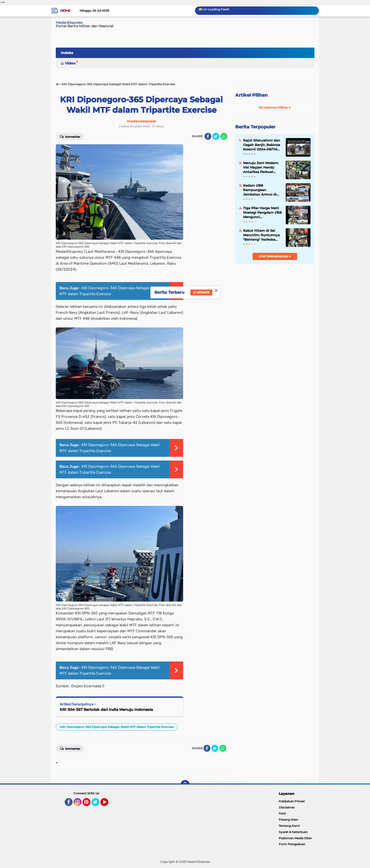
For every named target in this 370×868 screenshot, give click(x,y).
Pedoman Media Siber (295, 838)
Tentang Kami (289, 826)
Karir (282, 813)
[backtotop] (185, 784)
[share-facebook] (208, 136)
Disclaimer (287, 807)
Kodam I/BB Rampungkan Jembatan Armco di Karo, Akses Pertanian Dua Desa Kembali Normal (261, 190)
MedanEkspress (69, 23)
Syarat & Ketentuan (293, 832)
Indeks (67, 53)
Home (65, 11)
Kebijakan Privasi (292, 801)
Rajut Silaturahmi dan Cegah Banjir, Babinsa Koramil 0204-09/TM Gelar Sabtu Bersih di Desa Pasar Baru (262, 145)
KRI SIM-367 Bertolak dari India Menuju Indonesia (106, 709)
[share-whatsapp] (224, 136)
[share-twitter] (216, 136)
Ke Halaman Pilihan (275, 107)
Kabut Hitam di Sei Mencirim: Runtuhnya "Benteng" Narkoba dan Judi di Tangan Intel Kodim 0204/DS (261, 235)
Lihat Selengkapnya (275, 256)
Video (70, 63)
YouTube (108, 804)
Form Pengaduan (292, 844)
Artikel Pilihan (251, 95)
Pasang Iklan (288, 820)
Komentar (70, 136)
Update (201, 292)
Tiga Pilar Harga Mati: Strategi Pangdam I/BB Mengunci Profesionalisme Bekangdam (262, 213)
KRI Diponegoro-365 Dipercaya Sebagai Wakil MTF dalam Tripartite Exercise (117, 727)
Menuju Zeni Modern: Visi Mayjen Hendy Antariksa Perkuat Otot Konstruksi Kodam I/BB (261, 168)
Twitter (98, 804)
